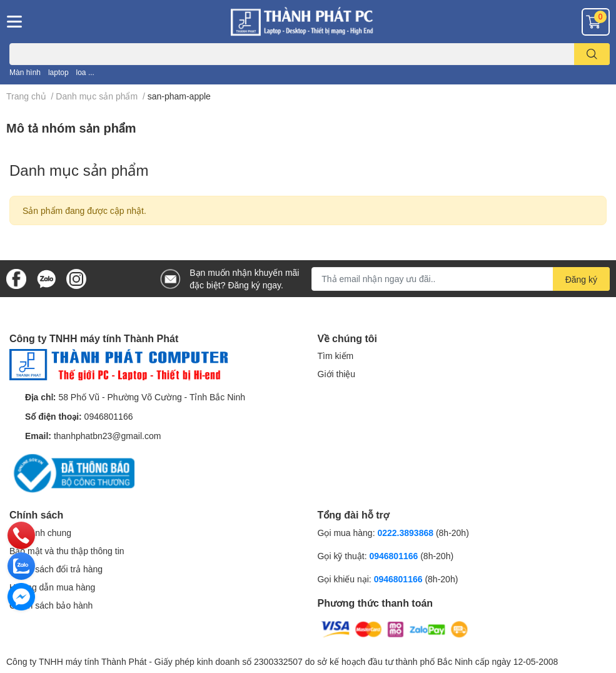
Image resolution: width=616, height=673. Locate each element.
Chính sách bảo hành (51, 605)
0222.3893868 (405, 533)
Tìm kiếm (336, 356)
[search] (592, 54)
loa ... (85, 72)
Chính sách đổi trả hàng (56, 569)
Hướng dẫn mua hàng (52, 587)
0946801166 (109, 416)
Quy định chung (40, 533)
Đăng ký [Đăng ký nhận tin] (581, 279)
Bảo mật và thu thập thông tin (67, 551)
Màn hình (25, 72)
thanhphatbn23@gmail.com (107, 436)
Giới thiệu (337, 374)
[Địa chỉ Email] (461, 279)
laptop (58, 72)
